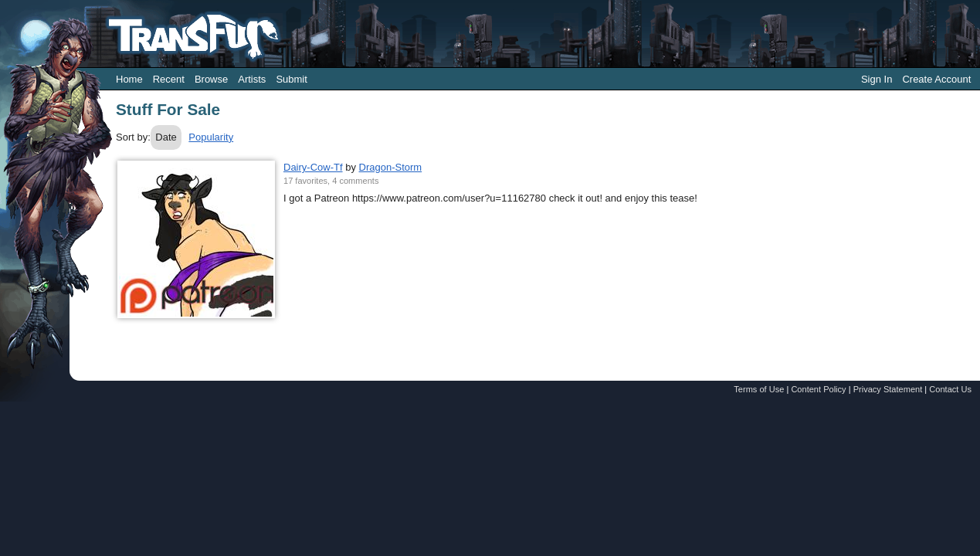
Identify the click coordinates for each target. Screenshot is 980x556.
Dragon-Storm (391, 167)
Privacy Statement (888, 389)
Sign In (877, 79)
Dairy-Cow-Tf (313, 167)
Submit (291, 79)
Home (129, 79)
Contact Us (950, 389)
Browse (211, 79)
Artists (252, 79)
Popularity (211, 137)
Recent (169, 79)
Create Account (936, 79)
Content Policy (818, 389)
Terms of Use (759, 389)
